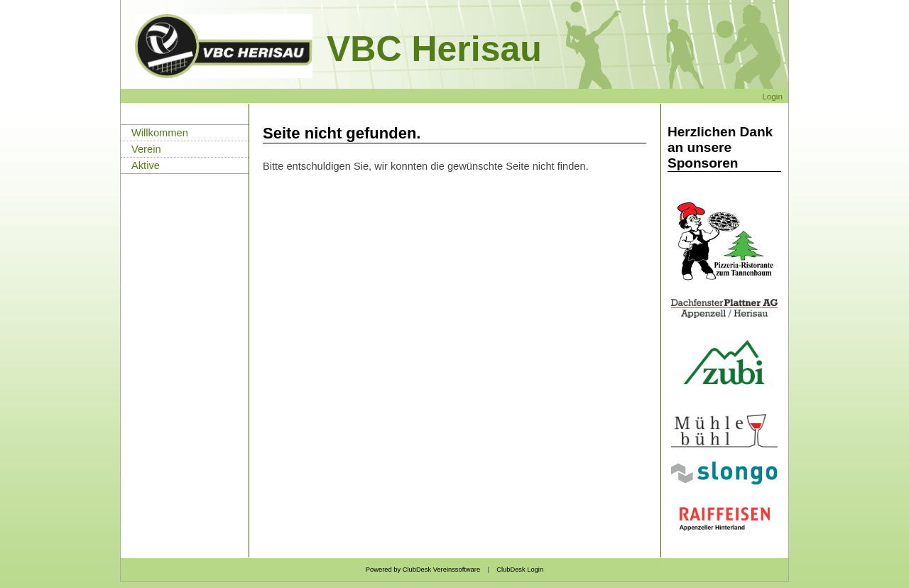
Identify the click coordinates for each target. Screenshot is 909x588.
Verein (146, 149)
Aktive (146, 165)
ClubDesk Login (520, 570)
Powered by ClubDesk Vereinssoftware (423, 570)
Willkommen (160, 133)
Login (772, 96)
